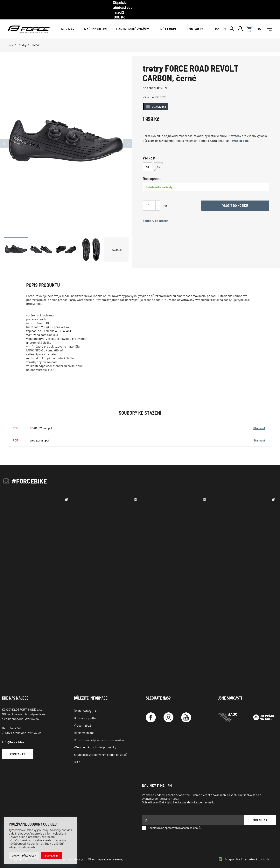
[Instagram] (168, 709)
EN (224, 20)
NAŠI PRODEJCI (95, 20)
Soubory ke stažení (156, 212)
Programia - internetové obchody (247, 850)
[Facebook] (151, 709)
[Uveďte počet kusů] (149, 196)
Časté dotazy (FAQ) (86, 702)
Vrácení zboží (83, 716)
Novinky (68, 20)
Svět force (168, 20)
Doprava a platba (85, 709)
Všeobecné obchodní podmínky (95, 738)
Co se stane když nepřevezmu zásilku (99, 731)
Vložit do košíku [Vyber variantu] (235, 196)
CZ (217, 20)
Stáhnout (259, 419)
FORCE (161, 88)
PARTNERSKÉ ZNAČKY (133, 20)
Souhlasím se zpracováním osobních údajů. (171, 819)
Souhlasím (52, 856)
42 (159, 158)
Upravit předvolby (24, 856)
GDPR (78, 753)
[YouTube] (186, 709)
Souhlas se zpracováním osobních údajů (101, 746)
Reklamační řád (84, 724)
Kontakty (195, 20)
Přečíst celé (240, 132)
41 (147, 158)
